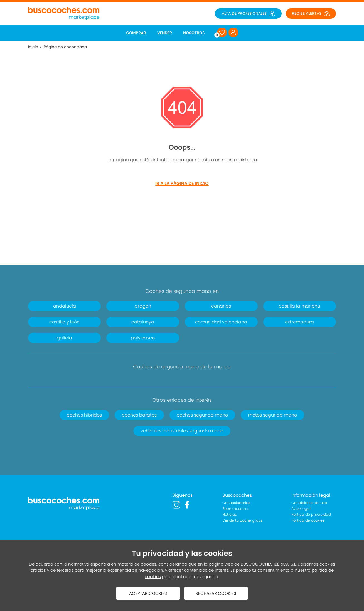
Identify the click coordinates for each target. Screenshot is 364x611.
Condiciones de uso (309, 503)
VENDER (165, 33)
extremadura (299, 322)
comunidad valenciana (221, 322)
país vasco (143, 338)
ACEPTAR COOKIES (148, 593)
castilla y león (64, 322)
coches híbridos (84, 415)
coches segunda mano (202, 415)
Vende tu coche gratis (243, 520)
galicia (64, 338)
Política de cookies (308, 520)
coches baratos (139, 415)
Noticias (230, 514)
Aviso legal (301, 509)
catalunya (143, 322)
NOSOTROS (194, 33)
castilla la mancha (300, 306)
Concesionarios (236, 503)
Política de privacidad (311, 514)
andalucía (65, 306)
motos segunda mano (272, 415)
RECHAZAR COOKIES (216, 593)
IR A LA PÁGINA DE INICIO (182, 183)
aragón (143, 306)
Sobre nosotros (236, 509)
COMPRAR (136, 33)
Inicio (33, 47)
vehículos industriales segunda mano (182, 431)
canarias (221, 306)
